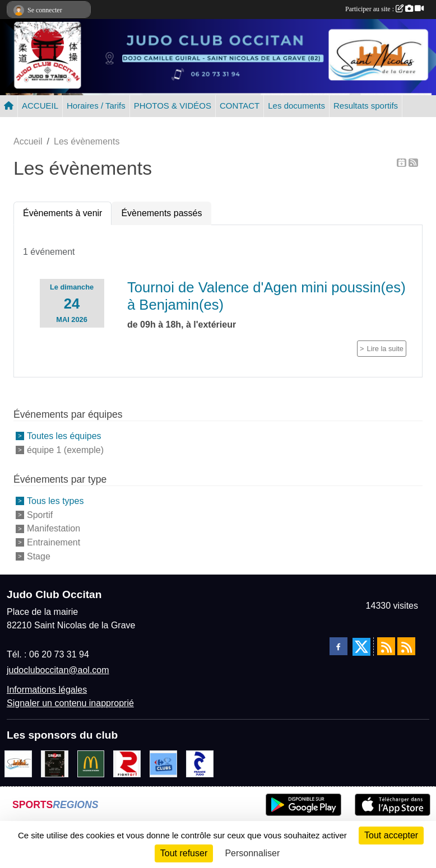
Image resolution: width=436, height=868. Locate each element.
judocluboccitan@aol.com (58, 670)
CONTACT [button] (240, 106)
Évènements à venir (62, 213)
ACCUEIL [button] (40, 106)
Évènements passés (161, 213)
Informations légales (47, 690)
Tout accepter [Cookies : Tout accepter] (391, 835)
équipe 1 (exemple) (65, 450)
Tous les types (55, 501)
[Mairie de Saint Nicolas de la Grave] (18, 763)
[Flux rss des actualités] (386, 646)
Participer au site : (384, 9)
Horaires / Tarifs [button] (96, 106)
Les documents (296, 106)
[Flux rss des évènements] (406, 646)
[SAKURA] (55, 763)
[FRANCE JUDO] (200, 763)
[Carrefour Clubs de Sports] (163, 763)
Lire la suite (385, 349)
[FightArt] (127, 763)
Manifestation (54, 528)
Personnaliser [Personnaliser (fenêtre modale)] (252, 853)
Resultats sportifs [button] (366, 106)
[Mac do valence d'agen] (91, 763)
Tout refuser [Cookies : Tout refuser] (184, 853)
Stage (39, 556)
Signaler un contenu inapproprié (70, 703)
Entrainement (54, 542)
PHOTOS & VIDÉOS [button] (173, 106)
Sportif (40, 514)
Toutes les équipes (64, 436)
